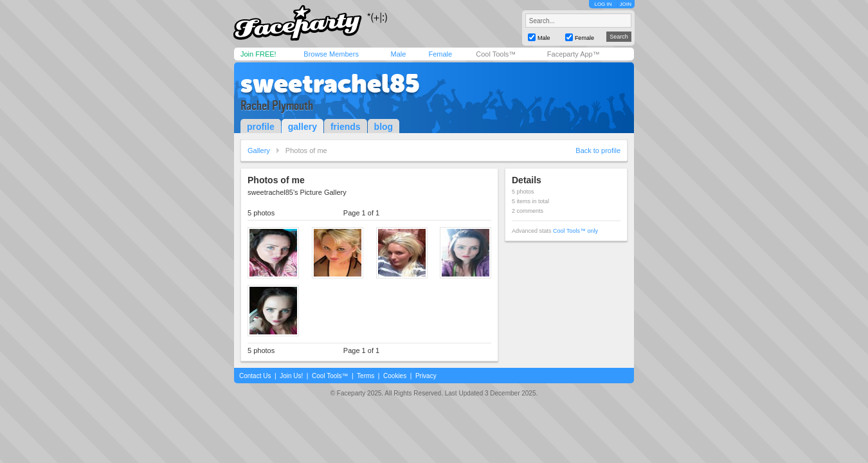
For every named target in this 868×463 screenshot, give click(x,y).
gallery (303, 127)
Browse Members (331, 54)
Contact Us (255, 376)
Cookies (395, 376)
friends (346, 127)
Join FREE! (258, 54)
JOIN (626, 4)
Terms (366, 376)
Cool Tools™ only (575, 231)
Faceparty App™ (574, 54)
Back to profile (598, 150)
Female (440, 54)
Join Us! (291, 376)
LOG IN (603, 4)
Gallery (259, 150)
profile (261, 127)
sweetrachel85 (330, 84)
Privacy (426, 376)
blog (384, 127)
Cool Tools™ (496, 54)
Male (398, 54)
